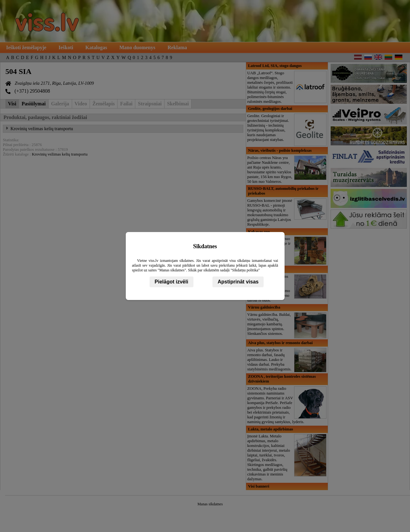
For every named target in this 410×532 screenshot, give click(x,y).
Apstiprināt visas (238, 282)
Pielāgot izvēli (171, 282)
